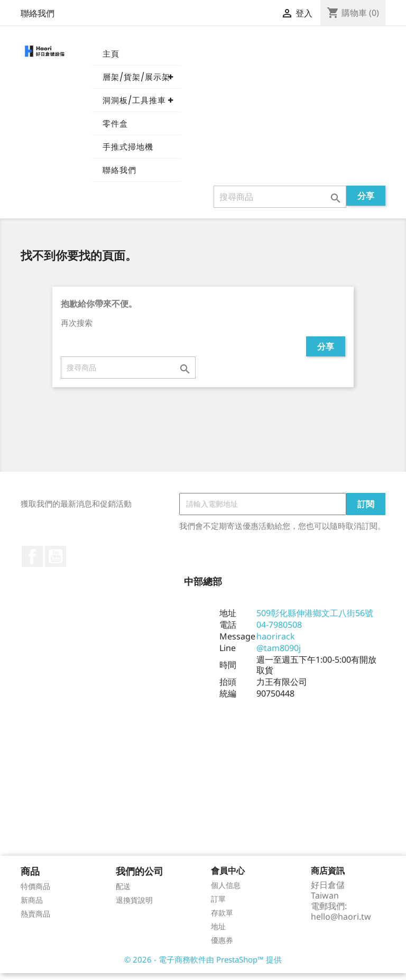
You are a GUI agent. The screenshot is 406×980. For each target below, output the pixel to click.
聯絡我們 (38, 13)
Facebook (32, 563)
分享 (366, 203)
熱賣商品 (35, 921)
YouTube (56, 563)
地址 (218, 933)
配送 (123, 893)
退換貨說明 (134, 907)
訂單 (218, 906)
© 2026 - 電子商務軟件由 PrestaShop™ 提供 (203, 966)
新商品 (32, 907)
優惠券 (222, 947)
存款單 (222, 919)
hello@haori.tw (341, 923)
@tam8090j (279, 655)
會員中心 (228, 877)
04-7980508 (279, 631)
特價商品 (35, 893)
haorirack (276, 643)
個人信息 (226, 892)
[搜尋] (280, 204)
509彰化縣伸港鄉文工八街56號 (315, 620)
